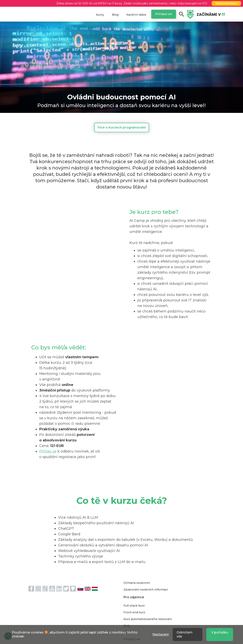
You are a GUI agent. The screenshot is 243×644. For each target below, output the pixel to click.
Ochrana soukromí (137, 583)
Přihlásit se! (164, 14)
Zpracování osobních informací (146, 590)
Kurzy (100, 15)
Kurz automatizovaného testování (148, 619)
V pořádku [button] (220, 632)
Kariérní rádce (136, 15)
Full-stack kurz (134, 606)
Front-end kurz (134, 612)
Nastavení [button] (161, 634)
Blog (115, 15)
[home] (206, 14)
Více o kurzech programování (122, 127)
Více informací (226, 3)
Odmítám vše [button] (185, 634)
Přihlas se (48, 451)
